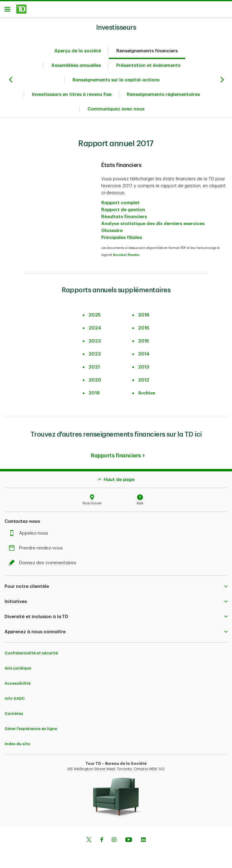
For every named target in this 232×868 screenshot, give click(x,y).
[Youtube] (129, 840)
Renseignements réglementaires (163, 95)
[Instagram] (114, 840)
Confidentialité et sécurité (31, 653)
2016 (144, 328)
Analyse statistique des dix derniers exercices (153, 224)
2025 (95, 315)
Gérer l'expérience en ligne (31, 729)
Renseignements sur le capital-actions (116, 80)
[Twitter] (89, 840)
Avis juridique (18, 668)
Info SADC (15, 698)
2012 (144, 380)
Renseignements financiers (147, 51)
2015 (143, 341)
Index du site (17, 744)
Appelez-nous (30, 533)
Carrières (14, 714)
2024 (95, 328)
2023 (95, 341)
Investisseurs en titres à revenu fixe (72, 95)
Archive (147, 393)
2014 (144, 354)
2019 (94, 393)
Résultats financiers (124, 217)
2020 (95, 380)
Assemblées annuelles (76, 66)
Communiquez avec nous (116, 109)
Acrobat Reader (126, 255)
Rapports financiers (116, 456)
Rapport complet (120, 203)
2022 (95, 354)
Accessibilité (18, 683)
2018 (144, 315)
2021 (94, 367)
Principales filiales (122, 238)
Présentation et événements (148, 66)
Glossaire (112, 231)
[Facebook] (101, 840)
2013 (144, 367)
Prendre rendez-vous (37, 548)
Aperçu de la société (78, 51)
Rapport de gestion (123, 210)
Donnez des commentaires (44, 563)
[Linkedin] (143, 840)
